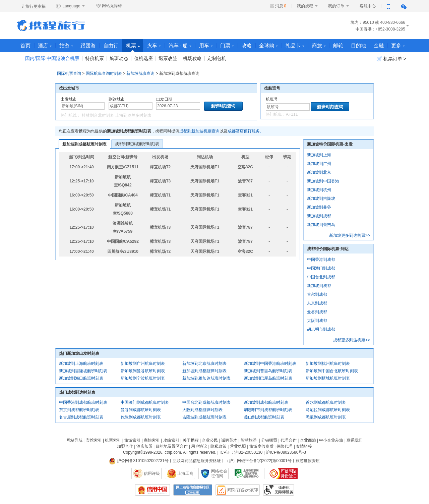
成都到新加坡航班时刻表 (137, 144)
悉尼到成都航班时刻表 (326, 417)
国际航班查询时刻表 (104, 73)
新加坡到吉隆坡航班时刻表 (83, 371)
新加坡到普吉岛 (321, 225)
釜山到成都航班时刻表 (264, 417)
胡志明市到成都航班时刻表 (268, 410)
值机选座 (143, 58)
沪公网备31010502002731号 (139, 461)
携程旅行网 (51, 25)
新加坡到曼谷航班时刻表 (143, 371)
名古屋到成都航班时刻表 (81, 417)
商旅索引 (152, 440)
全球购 (270, 45)
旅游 (67, 45)
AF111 (292, 114)
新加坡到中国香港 (323, 181)
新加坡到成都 (319, 216)
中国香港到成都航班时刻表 (83, 402)
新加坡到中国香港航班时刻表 (270, 363)
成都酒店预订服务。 (246, 131)
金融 (381, 45)
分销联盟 (269, 440)
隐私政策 (219, 446)
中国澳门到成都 (321, 268)
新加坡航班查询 (140, 73)
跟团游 (89, 45)
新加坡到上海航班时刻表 (81, 363)
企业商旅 (308, 440)
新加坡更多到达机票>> (350, 235)
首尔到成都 (317, 294)
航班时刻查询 (330, 107)
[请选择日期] (178, 106)
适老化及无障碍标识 (279, 490)
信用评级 (152, 473)
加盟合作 (125, 446)
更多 (401, 45)
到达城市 (117, 99)
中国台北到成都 (321, 277)
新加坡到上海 (319, 155)
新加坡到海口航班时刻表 (81, 378)
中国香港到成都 (321, 260)
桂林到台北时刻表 (98, 115)
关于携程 (191, 440)
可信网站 (283, 473)
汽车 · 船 (181, 45)
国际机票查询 (69, 73)
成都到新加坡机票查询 (199, 131)
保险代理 (285, 446)
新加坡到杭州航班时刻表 (328, 363)
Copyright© (133, 452)
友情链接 (304, 446)
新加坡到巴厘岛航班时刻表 (268, 378)
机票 (134, 47)
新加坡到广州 (319, 164)
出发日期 (164, 99)
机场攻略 (192, 58)
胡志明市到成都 (321, 329)
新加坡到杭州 (319, 190)
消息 (281, 6)
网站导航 (74, 440)
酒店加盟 (144, 446)
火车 (155, 45)
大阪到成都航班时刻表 (202, 410)
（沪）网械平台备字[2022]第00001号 (258, 461)
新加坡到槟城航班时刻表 (328, 378)
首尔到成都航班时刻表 (326, 402)
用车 (207, 45)
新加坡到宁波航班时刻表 (143, 378)
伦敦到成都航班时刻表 (141, 417)
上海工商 (185, 473)
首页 (25, 45)
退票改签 (168, 58)
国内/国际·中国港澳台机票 (52, 58)
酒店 (45, 45)
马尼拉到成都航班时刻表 (328, 410)
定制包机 (217, 58)
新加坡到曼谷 (319, 207)
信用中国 (152, 490)
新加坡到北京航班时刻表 (204, 363)
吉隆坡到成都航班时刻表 (204, 417)
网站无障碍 (109, 6)
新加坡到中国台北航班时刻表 (332, 371)
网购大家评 (238, 490)
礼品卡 (297, 45)
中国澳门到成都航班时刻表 (145, 402)
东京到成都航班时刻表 (79, 410)
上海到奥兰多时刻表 (133, 115)
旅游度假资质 (261, 446)
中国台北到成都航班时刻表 (206, 402)
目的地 (361, 45)
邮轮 (341, 45)
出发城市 (69, 99)
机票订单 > (391, 59)
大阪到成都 (317, 321)
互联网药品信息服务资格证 (197, 461)
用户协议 (199, 446)
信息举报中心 (248, 473)
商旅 (321, 45)
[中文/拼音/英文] (83, 106)
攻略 (248, 45)
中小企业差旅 (331, 440)
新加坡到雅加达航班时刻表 (206, 378)
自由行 (111, 45)
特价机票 (95, 58)
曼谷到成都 (317, 312)
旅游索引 (132, 440)
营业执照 (238, 446)
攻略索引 (171, 440)
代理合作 (289, 440)
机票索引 (113, 440)
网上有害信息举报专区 (193, 490)
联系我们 (355, 440)
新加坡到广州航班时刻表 (143, 363)
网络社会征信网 (219, 473)
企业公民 (210, 440)
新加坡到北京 (319, 172)
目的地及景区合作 (172, 446)
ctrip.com (173, 452)
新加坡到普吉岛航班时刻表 (268, 371)
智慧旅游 (249, 440)
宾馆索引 (94, 440)
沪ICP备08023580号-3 (286, 452)
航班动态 (119, 58)
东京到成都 (317, 303)
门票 (229, 45)
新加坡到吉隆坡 (321, 199)
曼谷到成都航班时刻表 (141, 410)
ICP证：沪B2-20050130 (241, 452)
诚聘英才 (229, 440)
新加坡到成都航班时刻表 (84, 144)
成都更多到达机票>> (352, 340)
